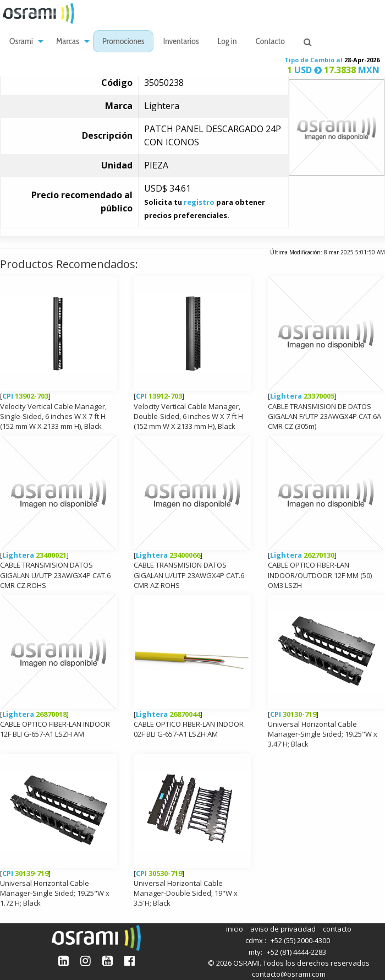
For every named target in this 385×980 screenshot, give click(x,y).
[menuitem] (23, 42)
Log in (227, 42)
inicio (235, 929)
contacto (337, 929)
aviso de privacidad (283, 929)
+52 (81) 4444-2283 (296, 952)
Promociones (123, 42)
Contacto (270, 42)
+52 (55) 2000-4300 (300, 940)
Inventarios (181, 42)
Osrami (21, 42)
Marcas (68, 42)
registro (199, 202)
